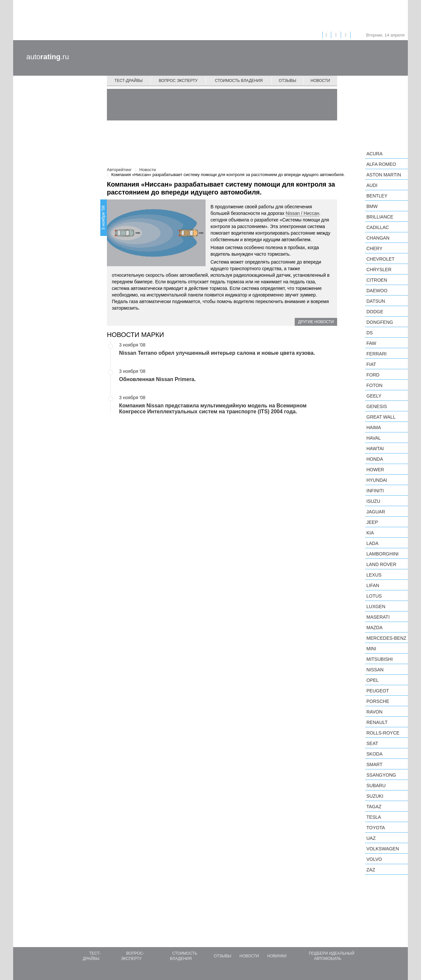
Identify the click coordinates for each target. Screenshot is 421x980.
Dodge (375, 312)
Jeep (372, 522)
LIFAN (373, 585)
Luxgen (376, 606)
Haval (374, 438)
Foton (374, 385)
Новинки (277, 956)
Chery (374, 248)
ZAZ (371, 870)
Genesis (377, 406)
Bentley (377, 196)
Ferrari (376, 354)
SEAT (372, 743)
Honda (375, 459)
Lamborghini (383, 554)
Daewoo (377, 291)
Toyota (376, 828)
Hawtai (375, 449)
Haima (374, 427)
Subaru (376, 786)
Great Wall (381, 417)
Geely (374, 396)
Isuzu (373, 501)
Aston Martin (384, 175)
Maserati (378, 617)
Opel (372, 680)
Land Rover (381, 564)
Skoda (374, 754)
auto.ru (48, 57)
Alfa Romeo (381, 164)
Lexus (374, 575)
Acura (374, 154)
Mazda (374, 628)
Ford (373, 375)
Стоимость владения (239, 81)
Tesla (374, 817)
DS (370, 333)
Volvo (374, 859)
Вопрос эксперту (178, 81)
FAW (371, 343)
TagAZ (374, 807)
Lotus (374, 596)
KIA (370, 533)
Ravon (374, 712)
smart (374, 764)
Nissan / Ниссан (303, 213)
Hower (375, 470)
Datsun (376, 301)
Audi (372, 185)
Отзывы (288, 81)
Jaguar (376, 512)
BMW (372, 206)
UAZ (371, 838)
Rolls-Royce (383, 733)
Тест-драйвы (129, 81)
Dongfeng (380, 322)
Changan (378, 238)
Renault (377, 722)
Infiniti (375, 491)
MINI (371, 649)
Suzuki (375, 796)
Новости (320, 81)
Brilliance (380, 217)
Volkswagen (383, 849)
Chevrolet (381, 259)
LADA (372, 543)
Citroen (377, 280)
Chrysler (379, 270)
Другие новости (316, 322)
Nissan (375, 670)
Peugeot (378, 691)
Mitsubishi (380, 659)
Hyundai (377, 480)
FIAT (371, 364)
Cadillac (378, 227)
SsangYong (381, 775)
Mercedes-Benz (386, 638)
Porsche (378, 701)
